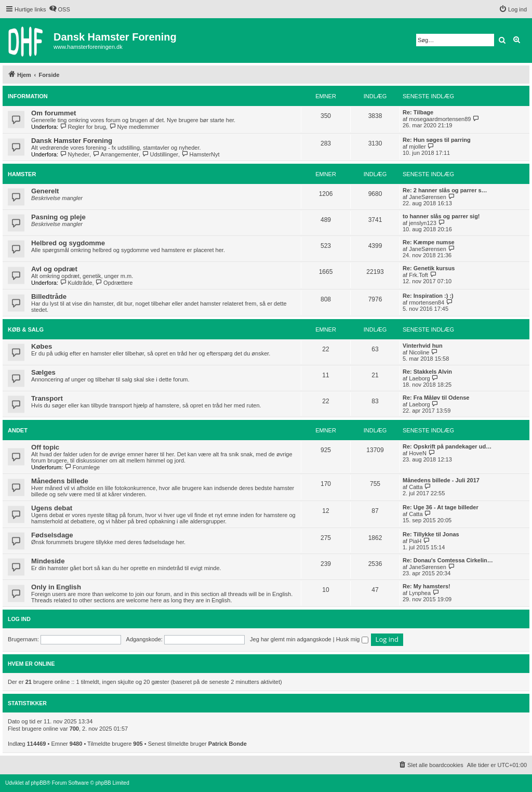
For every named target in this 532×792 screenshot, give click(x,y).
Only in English (56, 587)
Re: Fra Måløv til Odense (436, 398)
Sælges (43, 372)
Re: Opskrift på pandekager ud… (447, 446)
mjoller (417, 147)
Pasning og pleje (58, 217)
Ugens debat (52, 508)
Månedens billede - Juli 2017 (441, 480)
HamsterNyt (200, 154)
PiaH (415, 541)
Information (28, 96)
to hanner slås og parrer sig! (441, 216)
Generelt (45, 191)
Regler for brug (83, 127)
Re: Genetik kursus (429, 268)
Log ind (19, 619)
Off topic (45, 447)
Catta (416, 487)
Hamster (22, 174)
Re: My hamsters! (427, 586)
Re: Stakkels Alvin (427, 372)
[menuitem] (59, 9)
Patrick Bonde (228, 744)
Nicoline (419, 352)
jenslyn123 (423, 223)
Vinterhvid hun (423, 346)
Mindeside (48, 561)
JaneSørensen (428, 197)
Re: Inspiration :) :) (428, 296)
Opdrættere (114, 283)
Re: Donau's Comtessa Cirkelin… (448, 560)
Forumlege (82, 467)
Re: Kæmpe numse (429, 242)
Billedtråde (49, 296)
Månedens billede (60, 481)
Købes (42, 346)
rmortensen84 (427, 302)
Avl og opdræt (54, 269)
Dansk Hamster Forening (72, 141)
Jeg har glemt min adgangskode (291, 639)
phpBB (38, 783)
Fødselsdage (52, 535)
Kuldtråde (76, 283)
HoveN (418, 453)
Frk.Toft (418, 275)
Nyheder (75, 154)
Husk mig (352, 639)
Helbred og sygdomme (68, 243)
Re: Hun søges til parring (437, 140)
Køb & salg (26, 329)
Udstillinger (160, 154)
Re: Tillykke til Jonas (431, 534)
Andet (18, 430)
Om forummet (54, 113)
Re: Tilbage (418, 112)
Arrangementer (116, 154)
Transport (47, 398)
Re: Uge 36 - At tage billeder (441, 507)
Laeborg (419, 378)
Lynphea (420, 593)
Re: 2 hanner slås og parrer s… (445, 190)
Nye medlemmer (134, 127)
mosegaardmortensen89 (440, 119)
